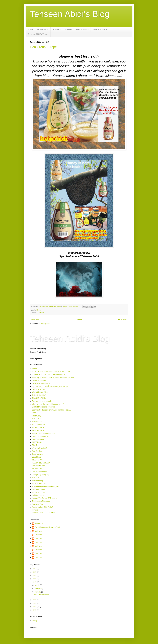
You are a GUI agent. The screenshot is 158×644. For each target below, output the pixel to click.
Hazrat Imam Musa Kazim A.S (44, 433)
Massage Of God (39, 492)
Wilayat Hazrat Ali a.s (40, 392)
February (38, 588)
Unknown (39, 531)
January (38, 592)
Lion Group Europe (43, 47)
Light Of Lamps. (38, 495)
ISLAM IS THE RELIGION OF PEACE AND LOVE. (51, 372)
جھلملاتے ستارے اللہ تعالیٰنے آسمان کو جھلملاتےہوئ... (51, 386)
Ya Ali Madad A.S (39, 425)
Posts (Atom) (45, 324)
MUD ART (36, 478)
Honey (39, 310)
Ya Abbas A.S (37, 460)
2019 (35, 575)
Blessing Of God (38, 489)
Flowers (35, 510)
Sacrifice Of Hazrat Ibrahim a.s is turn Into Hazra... (51, 410)
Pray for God (37, 451)
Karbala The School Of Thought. (44, 498)
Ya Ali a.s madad (38, 430)
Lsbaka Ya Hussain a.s (41, 383)
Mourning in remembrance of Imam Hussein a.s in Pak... (54, 377)
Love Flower (37, 457)
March (37, 585)
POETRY (57, 29)
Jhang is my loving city (41, 475)
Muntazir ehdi (40, 524)
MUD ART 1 (37, 419)
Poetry (35, 621)
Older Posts (123, 319)
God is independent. (40, 472)
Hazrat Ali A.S (82, 29)
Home (30, 29)
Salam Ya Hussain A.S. (41, 436)
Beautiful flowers (38, 466)
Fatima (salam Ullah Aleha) (42, 507)
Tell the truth (37, 422)
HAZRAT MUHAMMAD (41, 463)
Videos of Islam (100, 29)
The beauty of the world (41, 501)
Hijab (34, 413)
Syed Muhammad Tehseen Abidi (47, 527)
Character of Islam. (39, 381)
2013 (35, 610)
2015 (35, 603)
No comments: (74, 306)
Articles (69, 29)
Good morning (38, 454)
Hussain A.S (43, 29)
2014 (35, 607)
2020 (35, 572)
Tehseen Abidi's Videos (38, 34)
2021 (35, 569)
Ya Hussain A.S (38, 428)
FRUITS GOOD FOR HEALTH (44, 513)
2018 (35, 579)
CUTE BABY (37, 442)
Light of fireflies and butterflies (44, 407)
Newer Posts (36, 319)
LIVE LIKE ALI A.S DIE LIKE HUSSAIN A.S (49, 375)
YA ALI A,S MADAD (40, 448)
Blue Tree (36, 445)
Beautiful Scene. (38, 439)
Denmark (41, 313)
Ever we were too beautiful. (43, 401)
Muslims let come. (39, 483)
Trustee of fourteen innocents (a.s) (45, 486)
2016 (35, 600)
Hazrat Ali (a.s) (38, 504)
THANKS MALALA (39, 398)
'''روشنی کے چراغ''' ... (40, 389)
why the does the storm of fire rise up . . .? (48, 404)
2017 (35, 582)
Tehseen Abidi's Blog (70, 14)
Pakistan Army (38, 481)
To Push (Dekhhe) (39, 395)
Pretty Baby (37, 416)
